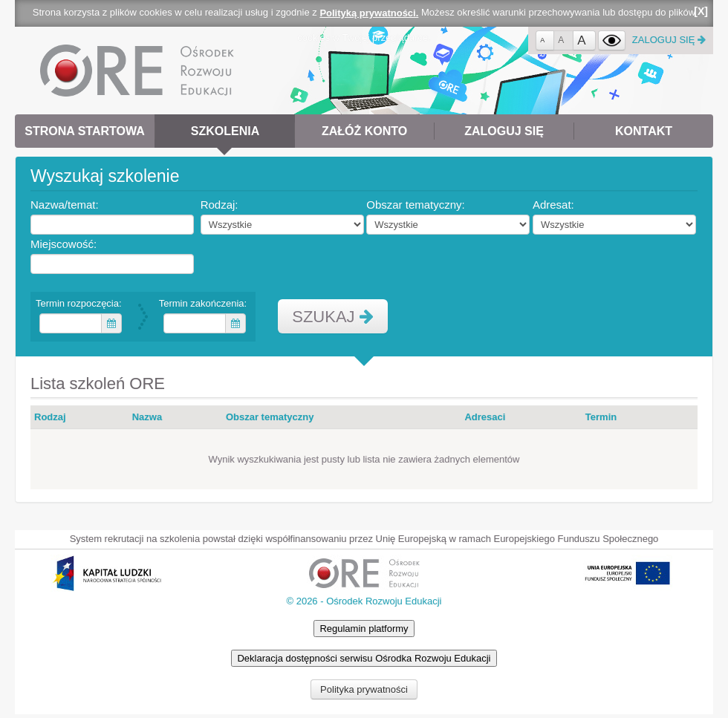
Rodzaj (50, 417)
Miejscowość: (66, 244)
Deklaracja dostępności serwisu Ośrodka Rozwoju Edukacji (364, 658)
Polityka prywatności (364, 689)
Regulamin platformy (364, 629)
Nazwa (147, 417)
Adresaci (485, 417)
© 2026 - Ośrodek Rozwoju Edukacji (364, 601)
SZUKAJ (332, 317)
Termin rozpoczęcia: (81, 303)
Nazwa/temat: (67, 205)
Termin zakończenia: (205, 303)
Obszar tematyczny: (417, 205)
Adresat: (556, 205)
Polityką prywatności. (369, 13)
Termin (601, 417)
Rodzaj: (222, 205)
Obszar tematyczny (270, 417)
